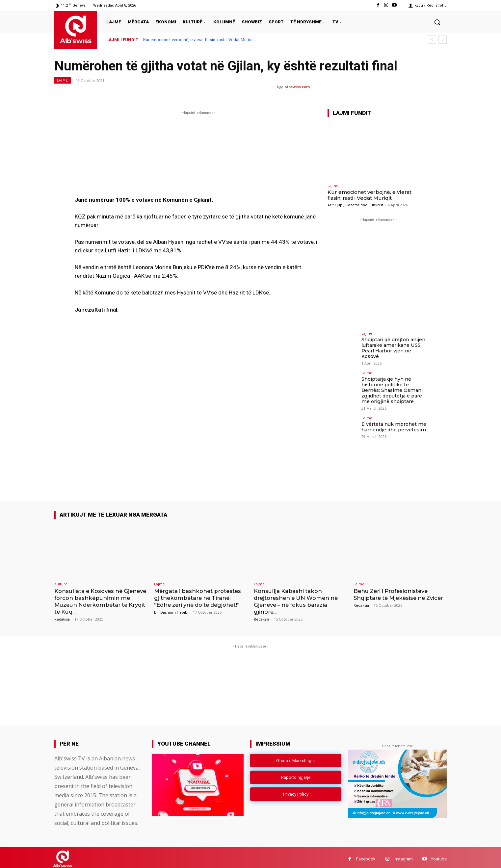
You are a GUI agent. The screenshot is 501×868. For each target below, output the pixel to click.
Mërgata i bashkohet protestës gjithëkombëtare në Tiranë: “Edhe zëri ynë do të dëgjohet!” (199, 595)
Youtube (439, 856)
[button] (437, 22)
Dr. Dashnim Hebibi (171, 609)
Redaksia (62, 616)
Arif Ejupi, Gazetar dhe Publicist (355, 205)
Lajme (63, 80)
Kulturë (61, 582)
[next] (443, 40)
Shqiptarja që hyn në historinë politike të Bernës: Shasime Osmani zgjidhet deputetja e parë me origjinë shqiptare (392, 390)
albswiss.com (297, 87)
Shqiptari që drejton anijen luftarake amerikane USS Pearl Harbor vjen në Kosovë (393, 348)
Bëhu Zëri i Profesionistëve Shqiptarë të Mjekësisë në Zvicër (393, 595)
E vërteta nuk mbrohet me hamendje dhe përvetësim (393, 426)
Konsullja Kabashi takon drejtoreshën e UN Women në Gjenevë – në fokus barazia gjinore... (298, 599)
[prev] (432, 40)
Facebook (366, 856)
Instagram (403, 856)
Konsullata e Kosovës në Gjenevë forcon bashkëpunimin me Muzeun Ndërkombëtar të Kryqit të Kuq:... (100, 599)
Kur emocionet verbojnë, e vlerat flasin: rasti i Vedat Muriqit (198, 40)
